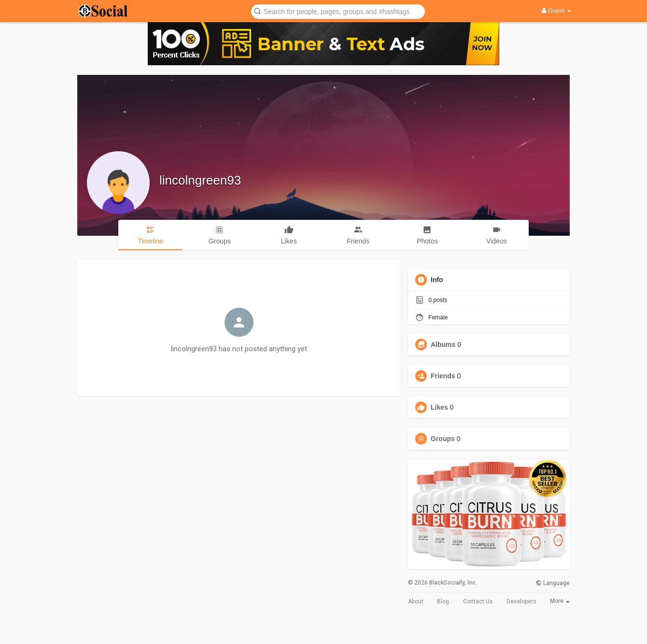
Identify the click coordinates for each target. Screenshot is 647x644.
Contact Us (478, 601)
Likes (439, 407)
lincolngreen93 (200, 180)
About (416, 601)
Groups (443, 439)
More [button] (560, 601)
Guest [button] (556, 10)
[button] (338, 11)
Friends (443, 376)
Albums (443, 344)
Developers (521, 601)
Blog (443, 601)
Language (553, 583)
